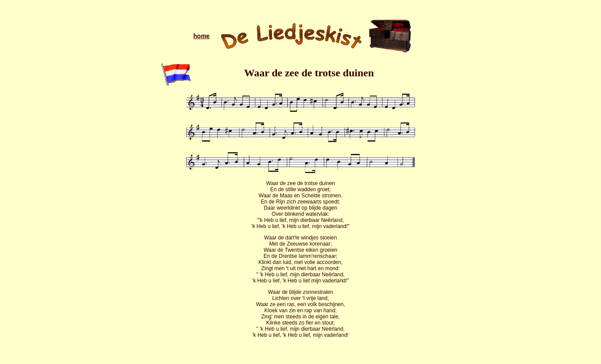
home (202, 36)
